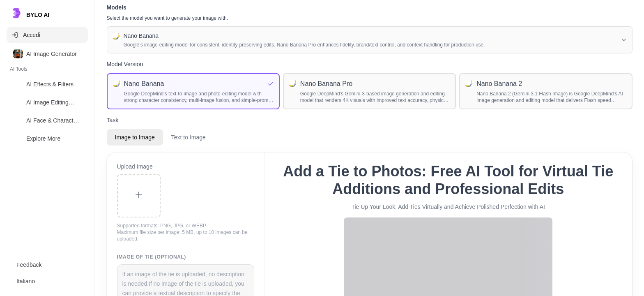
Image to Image (135, 137)
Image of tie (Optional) (152, 257)
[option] (47, 54)
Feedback (29, 265)
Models (117, 7)
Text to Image (189, 137)
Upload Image (135, 166)
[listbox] (47, 98)
